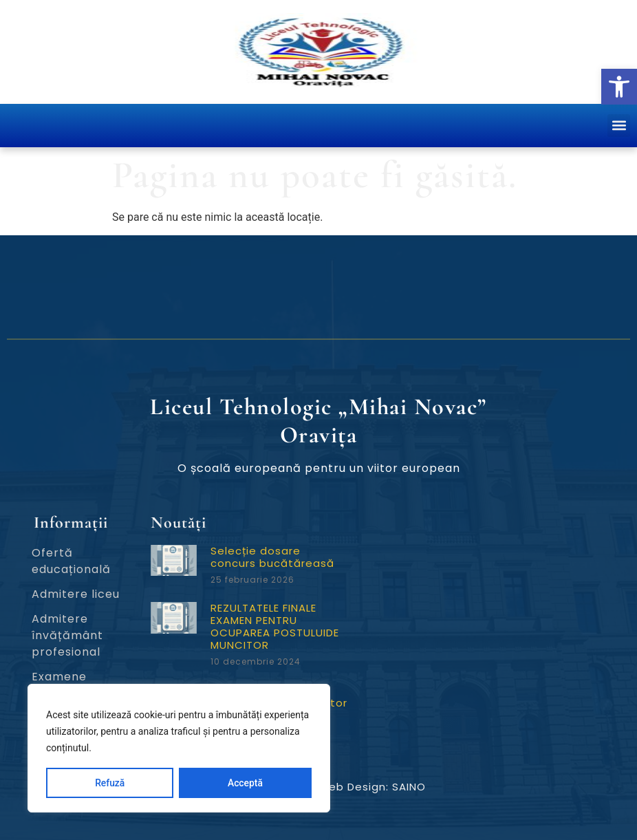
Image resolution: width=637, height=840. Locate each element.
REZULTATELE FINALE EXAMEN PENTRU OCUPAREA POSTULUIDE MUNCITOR (275, 626)
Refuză (110, 783)
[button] (619, 87)
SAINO (409, 787)
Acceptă (245, 783)
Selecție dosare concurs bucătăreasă (272, 557)
